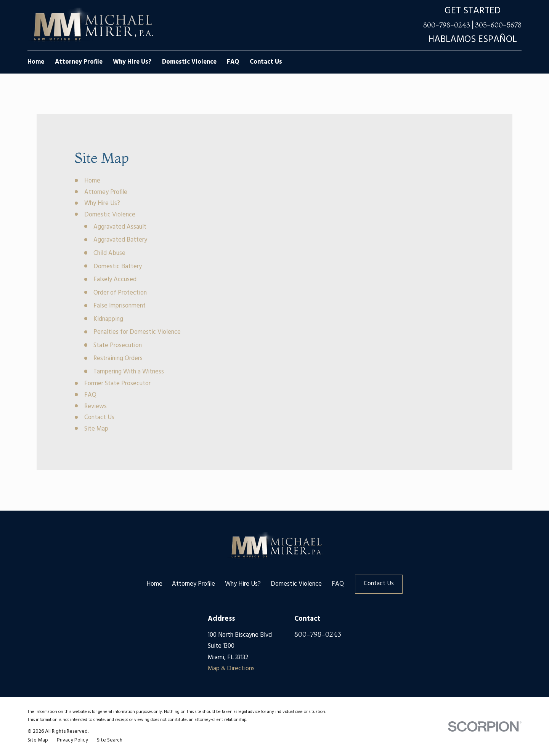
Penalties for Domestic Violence (137, 332)
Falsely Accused (115, 280)
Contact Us (99, 418)
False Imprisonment (120, 306)
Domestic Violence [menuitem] (189, 62)
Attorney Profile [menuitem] (79, 62)
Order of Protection (120, 293)
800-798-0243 (447, 25)
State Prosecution (118, 346)
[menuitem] (38, 740)
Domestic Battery (118, 267)
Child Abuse (109, 253)
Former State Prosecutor (117, 384)
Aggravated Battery (120, 240)
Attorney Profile (106, 192)
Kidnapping (108, 319)
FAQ (90, 395)
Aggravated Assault (120, 227)
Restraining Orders (118, 359)
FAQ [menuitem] (233, 62)
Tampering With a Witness (129, 372)
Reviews (96, 407)
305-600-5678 (498, 25)
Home (92, 181)
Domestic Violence (110, 215)
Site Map (96, 429)
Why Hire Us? (102, 203)
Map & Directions (231, 669)
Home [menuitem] (36, 62)
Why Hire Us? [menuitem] (132, 62)
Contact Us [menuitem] (266, 62)
